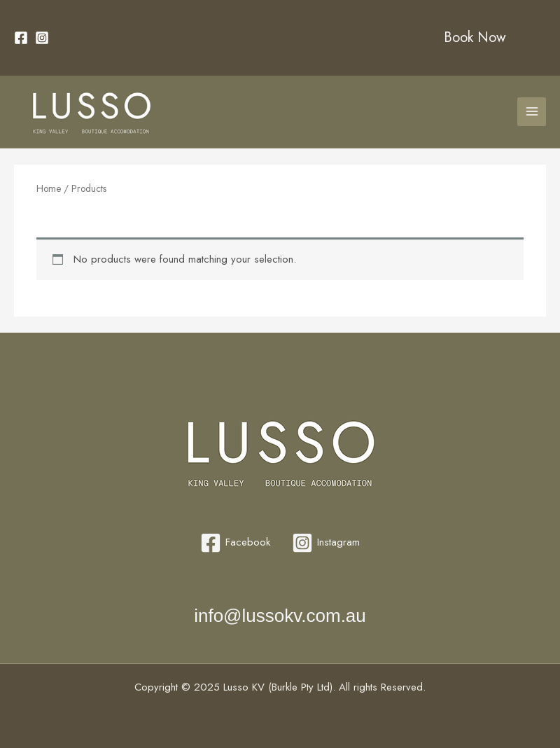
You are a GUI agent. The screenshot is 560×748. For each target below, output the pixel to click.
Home (49, 188)
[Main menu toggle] (532, 112)
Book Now (475, 37)
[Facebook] (21, 38)
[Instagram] (42, 38)
